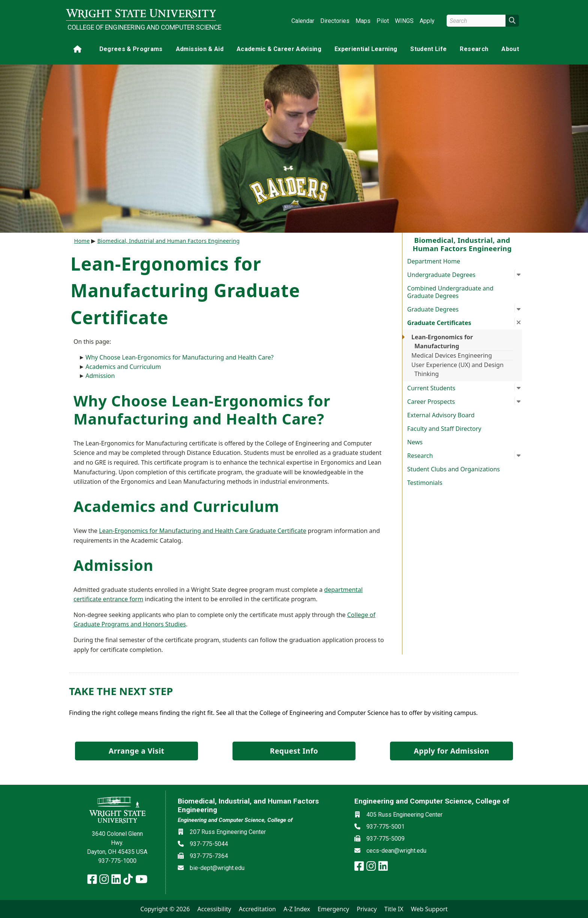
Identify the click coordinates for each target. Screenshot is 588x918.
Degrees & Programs (131, 49)
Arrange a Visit (136, 751)
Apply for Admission (452, 751)
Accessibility (214, 909)
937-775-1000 (117, 861)
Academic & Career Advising (279, 49)
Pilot (383, 21)
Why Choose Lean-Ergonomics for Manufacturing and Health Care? (179, 357)
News (415, 442)
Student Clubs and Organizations (454, 469)
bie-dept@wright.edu (217, 868)
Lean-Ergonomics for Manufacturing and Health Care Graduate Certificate (203, 531)
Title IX (394, 909)
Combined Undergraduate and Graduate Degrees (450, 292)
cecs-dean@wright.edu (396, 851)
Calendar (303, 21)
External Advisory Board (441, 415)
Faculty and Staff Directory (444, 429)
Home (82, 241)
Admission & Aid (200, 49)
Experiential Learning (366, 49)
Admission (100, 376)
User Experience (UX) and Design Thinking (457, 369)
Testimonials (425, 483)
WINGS (404, 21)
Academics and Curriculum (123, 367)
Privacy (367, 909)
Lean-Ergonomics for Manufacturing (442, 342)
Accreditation (257, 909)
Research (474, 49)
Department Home (434, 261)
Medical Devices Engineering (452, 355)
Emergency (333, 909)
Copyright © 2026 (165, 909)
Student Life (428, 49)
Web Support (429, 909)
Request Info (294, 751)
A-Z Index (297, 909)
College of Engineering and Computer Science (142, 27)
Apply (427, 21)
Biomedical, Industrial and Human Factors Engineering (168, 241)
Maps (363, 21)
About (510, 49)
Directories (335, 21)
